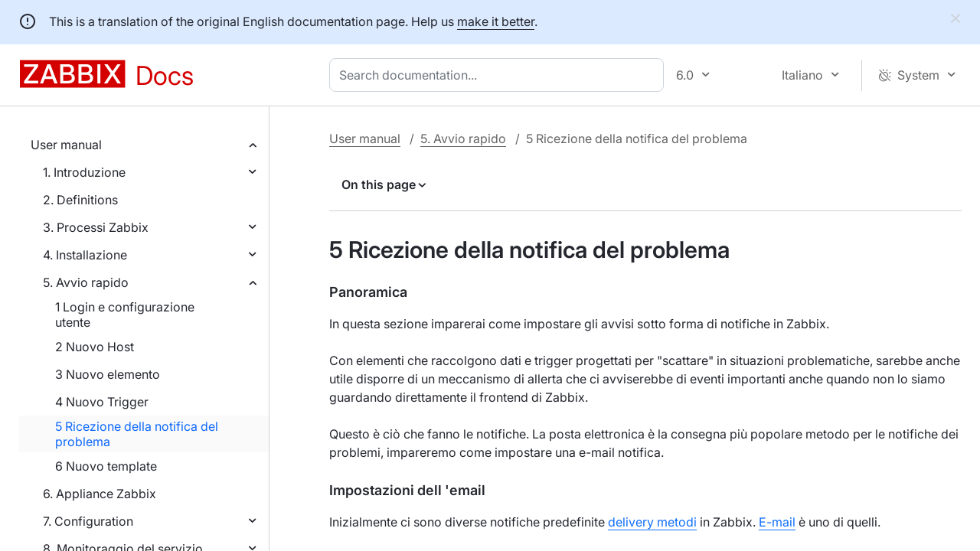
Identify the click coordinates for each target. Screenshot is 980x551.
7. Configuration (88, 521)
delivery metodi (652, 522)
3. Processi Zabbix (96, 227)
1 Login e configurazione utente (125, 315)
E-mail (777, 522)
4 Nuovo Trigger (102, 402)
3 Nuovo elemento (108, 374)
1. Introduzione (84, 172)
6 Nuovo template (106, 466)
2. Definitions (80, 200)
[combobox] (500, 75)
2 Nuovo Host (95, 347)
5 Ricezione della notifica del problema (137, 434)
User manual (66, 145)
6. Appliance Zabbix (100, 494)
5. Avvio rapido (86, 282)
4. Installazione (85, 255)
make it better (496, 21)
